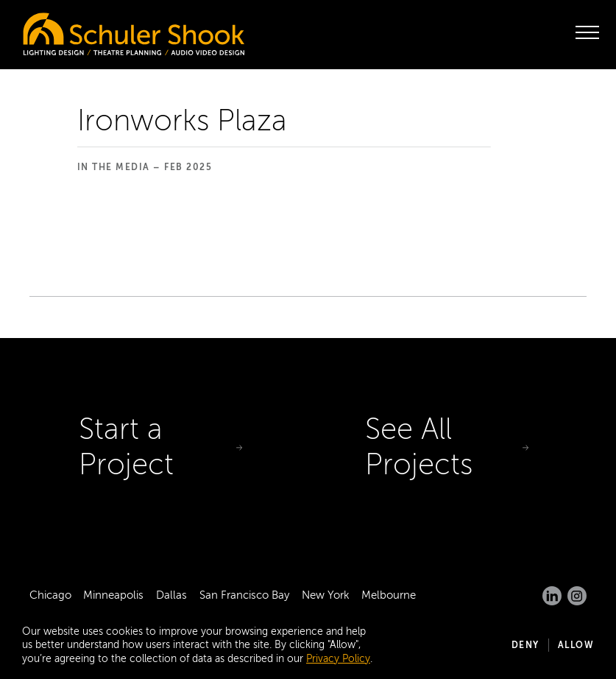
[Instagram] (577, 596)
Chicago (50, 595)
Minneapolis (113, 595)
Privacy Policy (338, 659)
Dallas (171, 595)
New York (326, 595)
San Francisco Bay (244, 595)
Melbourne (389, 595)
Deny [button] (525, 645)
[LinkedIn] (552, 596)
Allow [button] (576, 645)
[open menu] (587, 32)
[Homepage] (103, 30)
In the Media (114, 167)
